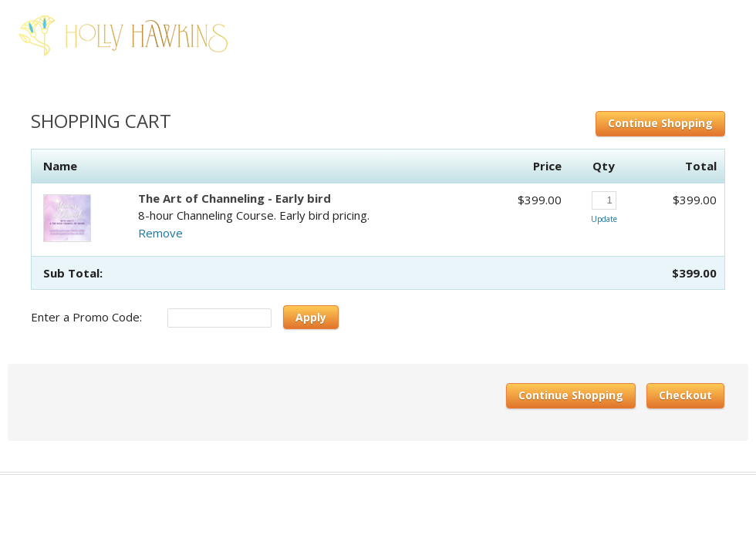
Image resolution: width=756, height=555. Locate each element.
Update (604, 219)
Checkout (685, 395)
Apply (311, 317)
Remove (160, 233)
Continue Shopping (660, 123)
